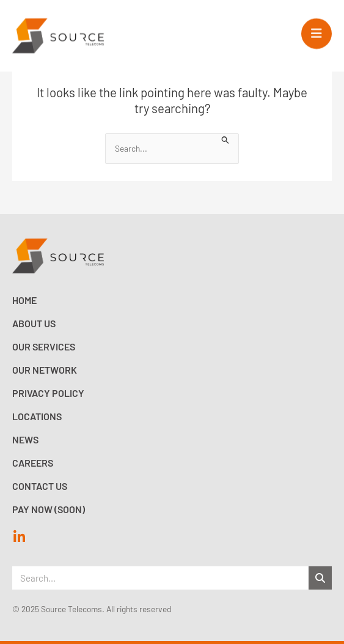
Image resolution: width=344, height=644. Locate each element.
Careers (33, 463)
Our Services (44, 346)
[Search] (320, 578)
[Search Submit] (225, 139)
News (25, 439)
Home (24, 300)
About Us (34, 323)
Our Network (45, 370)
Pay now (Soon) (49, 509)
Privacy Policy (48, 393)
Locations (37, 416)
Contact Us (40, 486)
